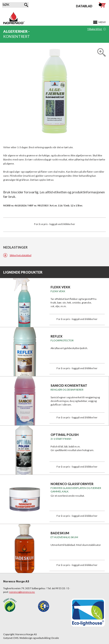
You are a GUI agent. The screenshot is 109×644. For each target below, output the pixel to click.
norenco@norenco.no (22, 592)
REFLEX (57, 336)
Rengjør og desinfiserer (67, 390)
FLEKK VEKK (60, 287)
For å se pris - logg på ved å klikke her (55, 224)
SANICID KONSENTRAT (69, 385)
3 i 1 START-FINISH (61, 439)
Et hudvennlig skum (64, 537)
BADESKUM (60, 533)
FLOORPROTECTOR (62, 340)
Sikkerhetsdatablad (20, 255)
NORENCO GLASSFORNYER (72, 484)
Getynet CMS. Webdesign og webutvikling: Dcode (31, 638)
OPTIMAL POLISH (65, 435)
